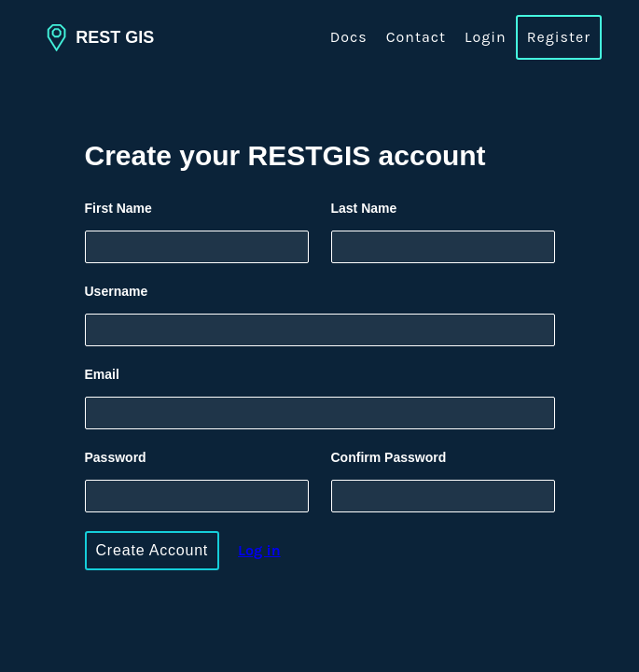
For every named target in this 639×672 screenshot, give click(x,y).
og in (259, 550)
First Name (118, 208)
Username (117, 291)
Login (486, 37)
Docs (349, 37)
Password (116, 457)
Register (559, 37)
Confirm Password (389, 457)
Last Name (364, 208)
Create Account (153, 550)
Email (102, 374)
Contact (416, 37)
